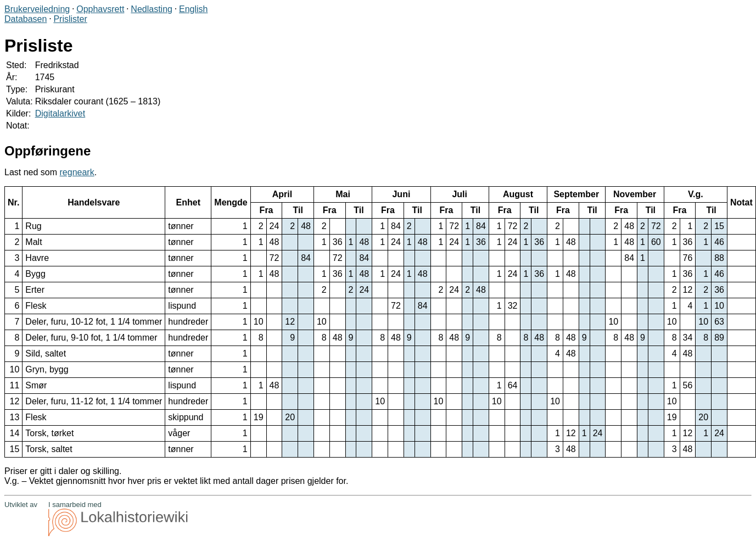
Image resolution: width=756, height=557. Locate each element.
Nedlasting (152, 9)
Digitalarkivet (60, 113)
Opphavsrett (100, 9)
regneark (77, 172)
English (193, 9)
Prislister (70, 19)
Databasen (26, 19)
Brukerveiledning (37, 9)
